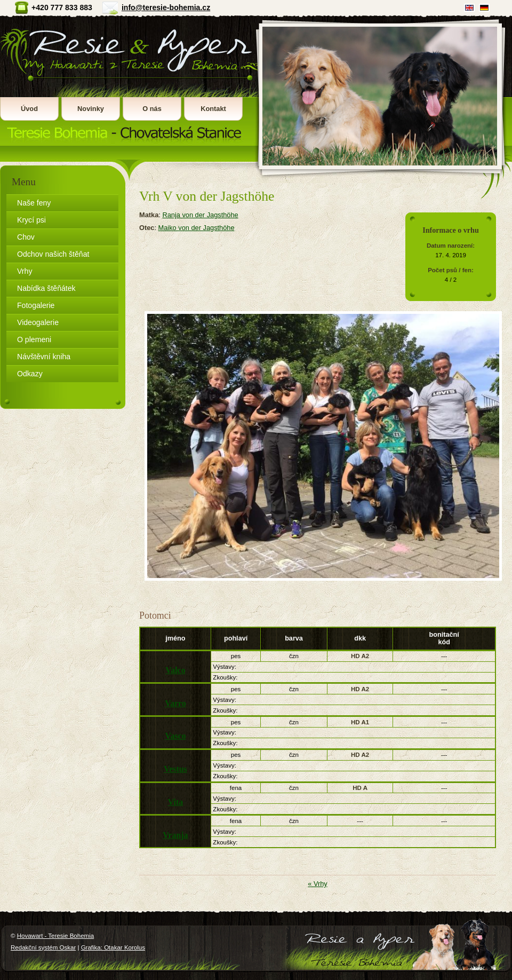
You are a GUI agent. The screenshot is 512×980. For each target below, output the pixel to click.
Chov (26, 237)
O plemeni (34, 339)
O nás (152, 109)
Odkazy (30, 374)
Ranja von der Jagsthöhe (200, 215)
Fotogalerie (36, 305)
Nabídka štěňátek (46, 288)
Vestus (175, 769)
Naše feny (34, 203)
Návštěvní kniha (44, 357)
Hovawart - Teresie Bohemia (127, 80)
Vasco (175, 736)
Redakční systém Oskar (43, 947)
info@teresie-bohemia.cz (166, 7)
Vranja (175, 835)
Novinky (91, 109)
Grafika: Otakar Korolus (113, 947)
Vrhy (25, 271)
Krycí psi (31, 220)
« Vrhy (318, 884)
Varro (175, 703)
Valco (175, 670)
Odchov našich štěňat (53, 254)
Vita (175, 802)
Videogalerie (38, 322)
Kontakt (213, 109)
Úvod (29, 109)
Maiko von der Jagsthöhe (197, 228)
